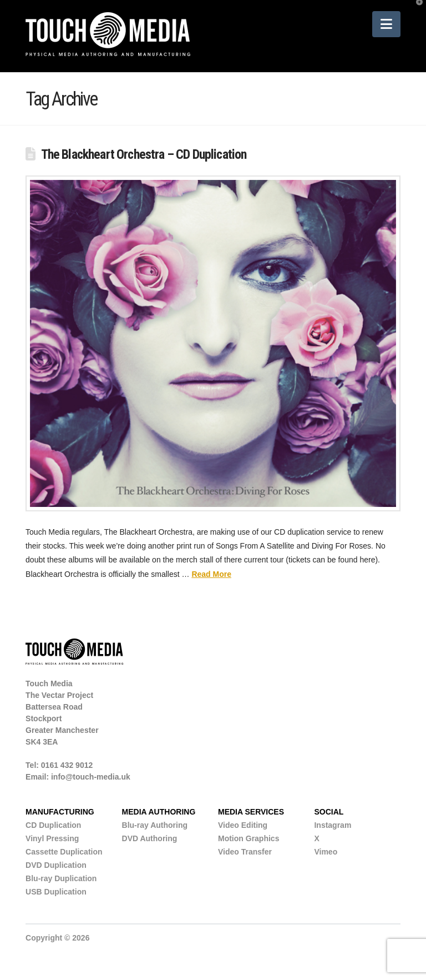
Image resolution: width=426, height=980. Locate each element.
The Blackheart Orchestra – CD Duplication (144, 154)
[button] (386, 24)
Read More (211, 574)
